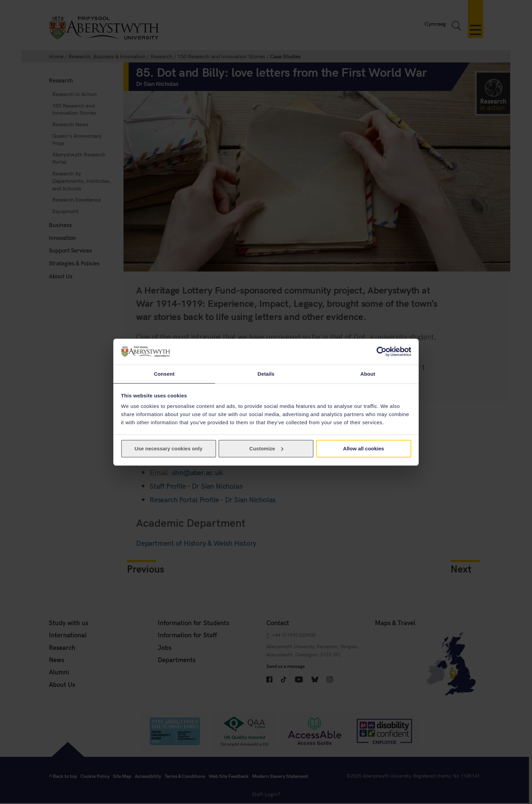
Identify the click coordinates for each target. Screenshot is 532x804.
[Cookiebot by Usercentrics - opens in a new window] (382, 351)
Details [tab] (266, 373)
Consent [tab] (164, 373)
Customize (266, 449)
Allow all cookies (364, 449)
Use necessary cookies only (168, 449)
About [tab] (368, 373)
